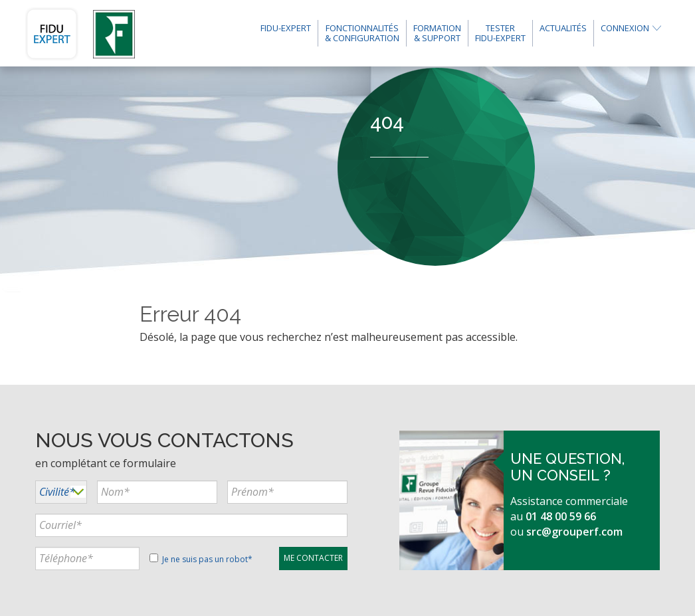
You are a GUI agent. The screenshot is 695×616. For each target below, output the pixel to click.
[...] (157, 492)
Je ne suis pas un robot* (201, 559)
